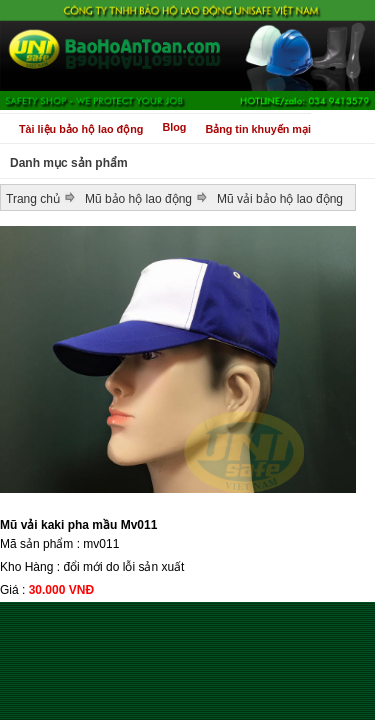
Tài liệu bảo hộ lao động (81, 129)
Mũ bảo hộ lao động (138, 199)
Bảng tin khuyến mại (258, 129)
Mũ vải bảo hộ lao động (280, 199)
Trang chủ (33, 199)
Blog (174, 127)
